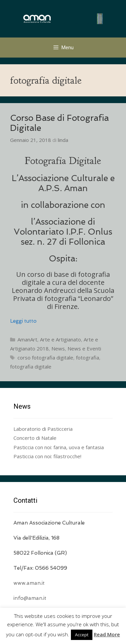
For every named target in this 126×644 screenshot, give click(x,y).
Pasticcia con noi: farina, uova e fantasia (59, 447)
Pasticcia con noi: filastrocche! (47, 456)
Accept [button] (82, 635)
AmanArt (27, 339)
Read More (107, 634)
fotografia (88, 357)
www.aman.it (29, 583)
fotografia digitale (31, 367)
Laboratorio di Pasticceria (43, 429)
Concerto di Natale (35, 438)
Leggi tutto (23, 321)
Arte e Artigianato (60, 339)
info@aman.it (30, 598)
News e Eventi (84, 348)
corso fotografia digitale (45, 357)
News (58, 348)
